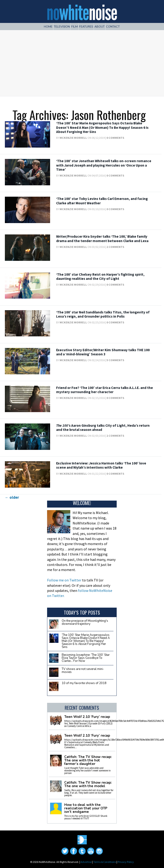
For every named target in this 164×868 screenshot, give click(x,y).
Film (74, 27)
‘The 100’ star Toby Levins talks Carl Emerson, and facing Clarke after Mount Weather (102, 201)
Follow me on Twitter (64, 580)
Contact (113, 27)
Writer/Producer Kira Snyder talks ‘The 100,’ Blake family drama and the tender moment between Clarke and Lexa (102, 238)
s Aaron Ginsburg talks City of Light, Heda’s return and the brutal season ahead (103, 428)
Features (86, 27)
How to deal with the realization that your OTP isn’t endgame (86, 808)
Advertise (86, 862)
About (100, 27)
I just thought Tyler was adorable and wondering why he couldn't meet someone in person (87, 770)
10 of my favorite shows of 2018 (84, 683)
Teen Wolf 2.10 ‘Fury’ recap (87, 717)
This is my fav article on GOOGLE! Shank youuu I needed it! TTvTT (86, 817)
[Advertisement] (82, 61)
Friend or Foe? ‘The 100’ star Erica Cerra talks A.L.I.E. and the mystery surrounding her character (105, 390)
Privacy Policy (126, 862)
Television (62, 27)
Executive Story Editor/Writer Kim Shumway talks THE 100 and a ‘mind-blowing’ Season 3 (103, 352)
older (12, 497)
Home (48, 27)
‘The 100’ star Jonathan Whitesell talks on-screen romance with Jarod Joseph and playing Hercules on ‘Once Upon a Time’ (104, 165)
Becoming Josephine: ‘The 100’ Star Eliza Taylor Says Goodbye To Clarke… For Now (86, 658)
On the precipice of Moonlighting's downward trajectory (85, 622)
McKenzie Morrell (73, 138)
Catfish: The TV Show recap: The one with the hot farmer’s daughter (88, 760)
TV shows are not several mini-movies (83, 671)
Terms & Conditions (105, 862)
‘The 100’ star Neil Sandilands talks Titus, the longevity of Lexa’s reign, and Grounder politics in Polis (103, 314)
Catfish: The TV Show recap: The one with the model (88, 784)
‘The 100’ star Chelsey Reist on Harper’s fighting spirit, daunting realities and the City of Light (100, 276)
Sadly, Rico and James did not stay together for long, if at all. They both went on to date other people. (89, 793)
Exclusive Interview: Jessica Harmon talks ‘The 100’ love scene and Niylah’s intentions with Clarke (101, 465)
